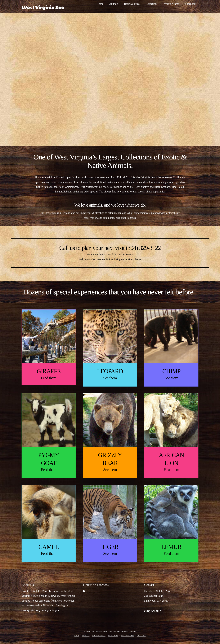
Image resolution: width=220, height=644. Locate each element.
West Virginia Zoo (43, 8)
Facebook (141, 636)
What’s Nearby (127, 636)
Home (77, 636)
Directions (113, 636)
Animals (86, 636)
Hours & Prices (99, 636)
